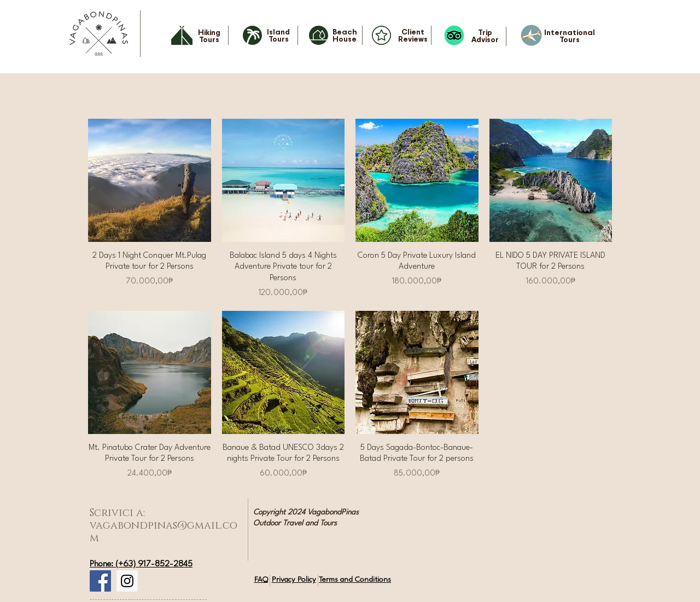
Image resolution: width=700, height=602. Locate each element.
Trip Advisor (485, 36)
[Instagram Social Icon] (127, 581)
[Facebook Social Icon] (100, 581)
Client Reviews (413, 35)
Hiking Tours (209, 36)
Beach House (345, 35)
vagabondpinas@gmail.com (164, 532)
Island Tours (278, 35)
